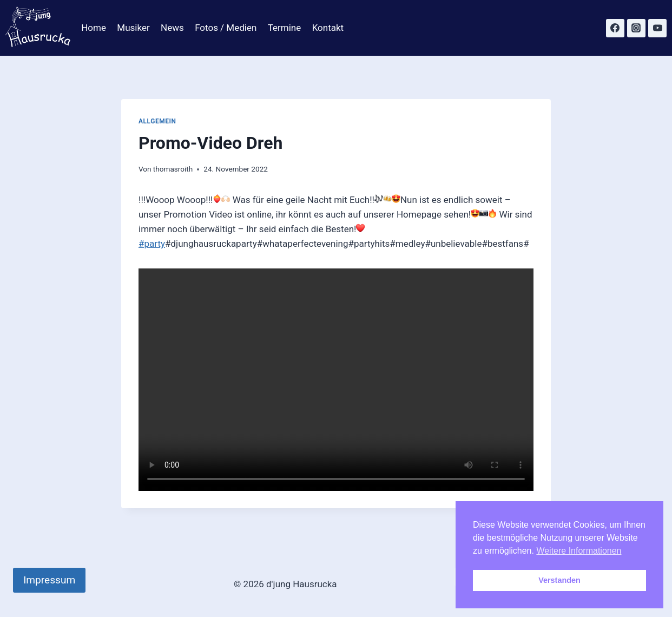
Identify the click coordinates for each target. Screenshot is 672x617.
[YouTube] (657, 28)
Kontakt (328, 28)
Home (94, 28)
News (172, 28)
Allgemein (157, 121)
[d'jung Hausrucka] (38, 28)
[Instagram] (636, 28)
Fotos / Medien (226, 28)
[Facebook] (615, 28)
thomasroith (173, 169)
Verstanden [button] (559, 580)
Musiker (133, 28)
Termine (285, 28)
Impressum (49, 580)
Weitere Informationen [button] (579, 551)
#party (152, 244)
